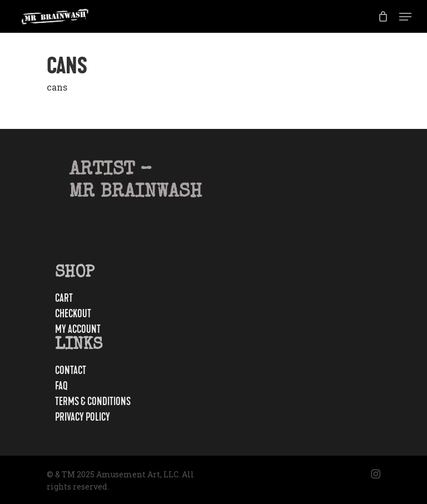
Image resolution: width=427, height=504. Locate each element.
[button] (405, 17)
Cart (64, 298)
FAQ (61, 386)
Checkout (73, 314)
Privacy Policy (83, 417)
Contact (71, 371)
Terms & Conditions (93, 402)
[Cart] (383, 16)
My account (78, 330)
